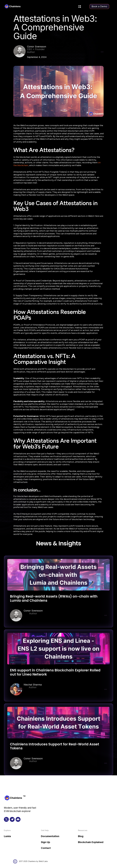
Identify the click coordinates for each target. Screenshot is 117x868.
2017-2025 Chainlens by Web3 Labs (33, 861)
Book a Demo (99, 6)
